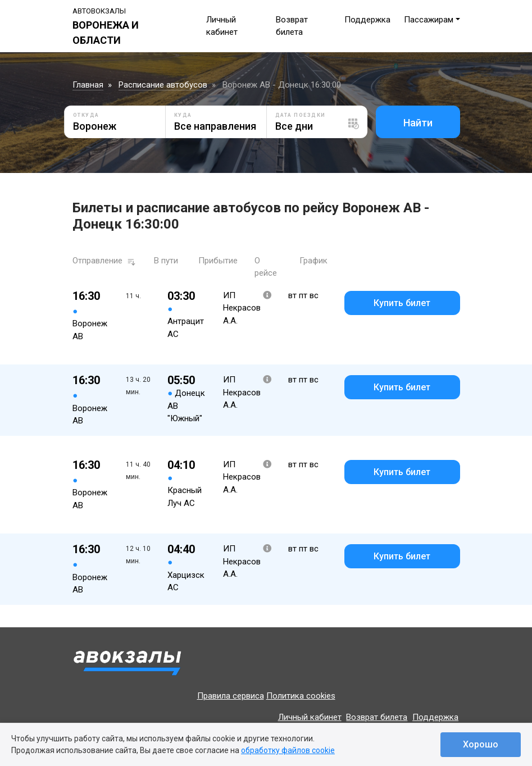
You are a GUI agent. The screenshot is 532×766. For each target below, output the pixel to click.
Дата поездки (301, 115)
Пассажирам (429, 20)
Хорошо (481, 744)
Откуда (86, 115)
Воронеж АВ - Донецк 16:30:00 (282, 85)
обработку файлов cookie (288, 750)
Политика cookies (301, 696)
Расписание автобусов (163, 85)
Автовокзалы (99, 11)
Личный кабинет (310, 717)
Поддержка (367, 20)
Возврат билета (377, 717)
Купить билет (402, 303)
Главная (88, 85)
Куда (183, 115)
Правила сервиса (231, 696)
